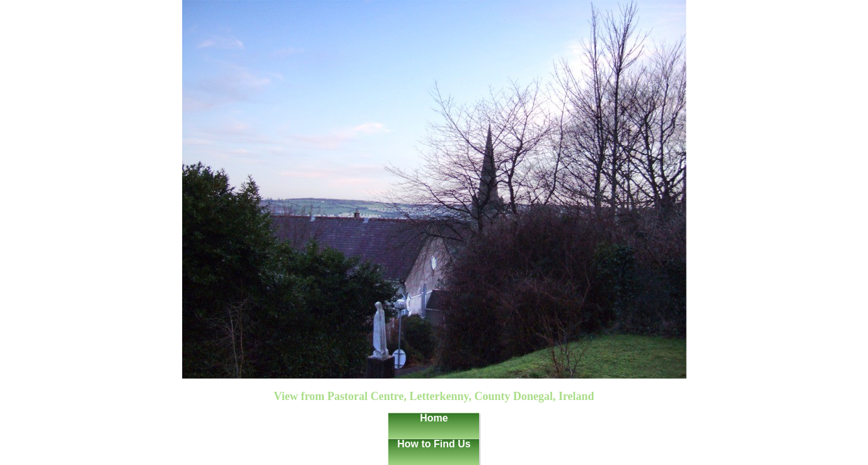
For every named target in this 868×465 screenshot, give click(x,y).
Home (434, 418)
